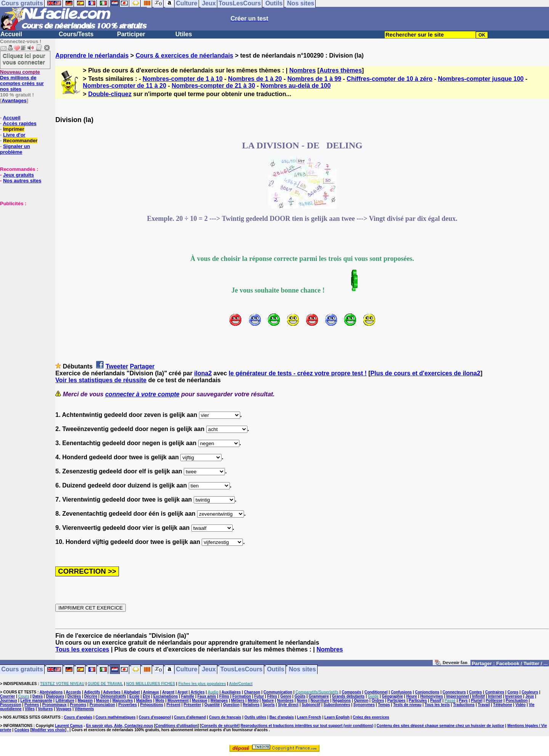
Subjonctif (311, 705)
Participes (396, 701)
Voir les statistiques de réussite (101, 380)
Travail (484, 705)
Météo (253, 701)
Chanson (252, 692)
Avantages (14, 101)
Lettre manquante (36, 701)
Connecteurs (454, 692)
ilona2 (203, 373)
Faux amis (207, 696)
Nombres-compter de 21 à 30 (213, 86)
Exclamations (165, 696)
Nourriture (320, 701)
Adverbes (112, 692)
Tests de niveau (407, 705)
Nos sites (303, 670)
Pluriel (477, 701)
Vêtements (84, 709)
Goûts (300, 696)
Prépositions (152, 705)
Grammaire (319, 696)
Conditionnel (376, 692)
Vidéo (521, 705)
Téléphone (502, 705)
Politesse (494, 701)
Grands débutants (348, 696)
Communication (278, 692)
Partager (142, 366)
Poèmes (32, 705)
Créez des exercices (371, 717)
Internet (495, 696)
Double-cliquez (110, 94)
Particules (418, 701)
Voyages (64, 709)
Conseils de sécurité (220, 726)
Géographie (392, 696)
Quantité (212, 705)
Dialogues (55, 696)
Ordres (378, 701)
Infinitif (478, 696)
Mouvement (178, 701)
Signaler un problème (15, 149)
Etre (146, 696)
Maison (103, 701)
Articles (198, 692)
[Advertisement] (23, 244)
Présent (173, 705)
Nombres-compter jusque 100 (481, 79)
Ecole (134, 696)
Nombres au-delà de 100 (295, 86)
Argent (168, 692)
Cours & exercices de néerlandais (185, 55)
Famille (188, 696)
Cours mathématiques (116, 717)
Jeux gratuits (18, 175)
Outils (275, 670)
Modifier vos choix (48, 730)
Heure (411, 696)
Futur (259, 696)
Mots (160, 701)
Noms (302, 701)
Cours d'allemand (190, 717)
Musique (200, 701)
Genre (286, 696)
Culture (187, 670)
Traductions (464, 705)
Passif (436, 701)
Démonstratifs (113, 696)
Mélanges (219, 701)
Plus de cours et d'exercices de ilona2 (425, 373)
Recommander (20, 141)
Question (231, 705)
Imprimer (14, 129)
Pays (463, 701)
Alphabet (132, 692)
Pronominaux (55, 705)
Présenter (193, 705)
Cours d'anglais (78, 717)
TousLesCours (242, 670)
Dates (38, 696)
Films (224, 696)
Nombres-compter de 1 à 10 (183, 79)
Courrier (7, 696)
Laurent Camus (69, 726)
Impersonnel (458, 696)
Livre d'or (14, 135)
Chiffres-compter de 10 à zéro (389, 79)
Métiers (238, 701)
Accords (73, 692)
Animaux (151, 692)
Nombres (303, 70)
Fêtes (272, 696)
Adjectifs (92, 692)
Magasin (85, 701)
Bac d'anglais (282, 717)
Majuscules (123, 701)
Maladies (144, 701)
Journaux (9, 701)
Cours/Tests (76, 34)
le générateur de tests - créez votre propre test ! (298, 373)
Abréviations (51, 692)
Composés (351, 692)
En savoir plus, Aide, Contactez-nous (120, 726)
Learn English (337, 717)
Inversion (514, 696)
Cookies (22, 730)
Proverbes (128, 705)
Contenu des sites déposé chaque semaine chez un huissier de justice (441, 726)
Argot (182, 692)
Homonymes (432, 696)
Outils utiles (255, 717)
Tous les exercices (82, 649)
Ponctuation (517, 701)
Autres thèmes (341, 70)
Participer (131, 34)
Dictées (74, 696)
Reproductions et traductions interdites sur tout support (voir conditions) (307, 726)
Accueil (11, 34)
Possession (11, 705)
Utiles (184, 34)
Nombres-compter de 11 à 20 (124, 86)
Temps (384, 705)
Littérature (65, 701)
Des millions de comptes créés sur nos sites (22, 80)
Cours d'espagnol (155, 717)
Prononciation (102, 705)
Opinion (361, 701)
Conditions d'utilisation (177, 726)
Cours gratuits (22, 670)
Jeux (209, 670)
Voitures (45, 709)
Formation (242, 696)
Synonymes (364, 705)
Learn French (309, 717)
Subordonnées (337, 705)
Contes (475, 692)
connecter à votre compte (142, 394)
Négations (342, 701)
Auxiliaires (231, 692)
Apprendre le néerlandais (92, 55)
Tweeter (117, 366)
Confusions (401, 692)
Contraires (495, 692)
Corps (513, 692)
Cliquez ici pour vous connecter (24, 59)
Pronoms (78, 705)
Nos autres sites (22, 181)
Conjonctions (427, 692)
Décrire (91, 696)
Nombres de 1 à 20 (255, 79)
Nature (268, 701)
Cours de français (225, 717)
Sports (269, 705)
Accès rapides (19, 123)
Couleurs (530, 692)
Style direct (288, 705)
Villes (30, 709)
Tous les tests (437, 705)
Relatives (251, 705)
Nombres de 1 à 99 (314, 79)
